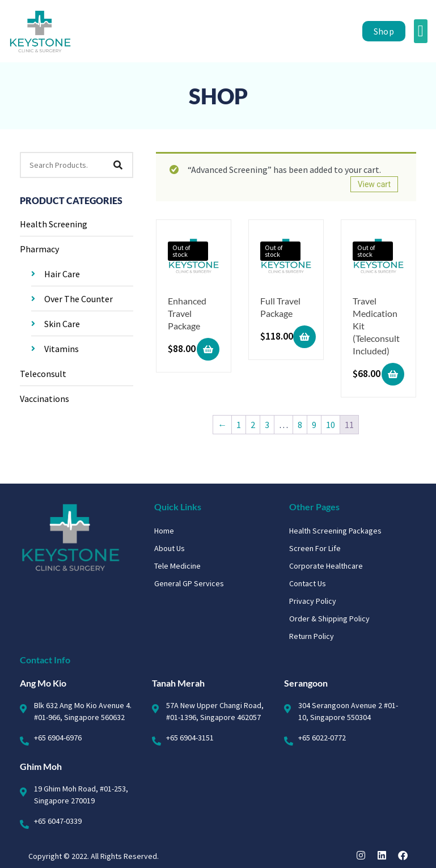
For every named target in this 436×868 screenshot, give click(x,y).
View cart (374, 184)
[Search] (118, 165)
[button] (421, 31)
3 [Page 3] (267, 425)
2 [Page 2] (253, 425)
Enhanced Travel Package (187, 313)
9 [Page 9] (314, 425)
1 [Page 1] (239, 425)
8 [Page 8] (300, 425)
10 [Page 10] (331, 425)
